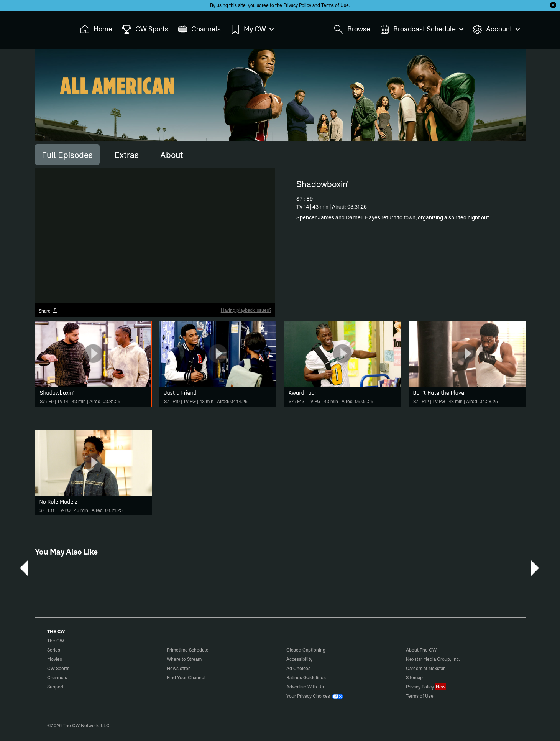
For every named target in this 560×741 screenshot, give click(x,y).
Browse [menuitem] (352, 29)
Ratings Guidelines (306, 678)
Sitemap (414, 678)
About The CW (421, 650)
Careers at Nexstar (425, 668)
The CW (51, 27)
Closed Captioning (306, 650)
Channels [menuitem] (199, 29)
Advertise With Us (305, 687)
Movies (55, 659)
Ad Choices (298, 668)
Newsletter (178, 668)
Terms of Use (335, 5)
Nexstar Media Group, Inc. (433, 659)
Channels (57, 678)
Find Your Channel (186, 678)
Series (54, 650)
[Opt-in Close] (553, 5)
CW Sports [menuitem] (145, 29)
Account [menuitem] (496, 29)
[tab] (67, 155)
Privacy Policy (297, 5)
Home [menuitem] (96, 29)
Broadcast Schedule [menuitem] (421, 29)
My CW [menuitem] (252, 29)
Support (55, 687)
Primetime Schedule (188, 650)
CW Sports (58, 668)
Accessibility (299, 659)
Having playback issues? (246, 310)
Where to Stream (184, 659)
